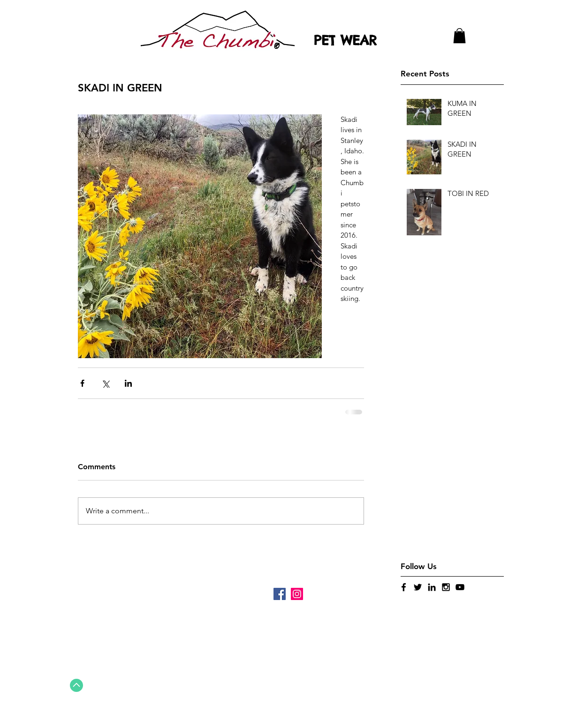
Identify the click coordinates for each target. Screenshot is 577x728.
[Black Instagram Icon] (446, 587)
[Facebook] (280, 594)
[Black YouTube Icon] (460, 587)
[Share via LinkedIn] (128, 383)
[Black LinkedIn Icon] (432, 587)
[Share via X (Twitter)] (105, 383)
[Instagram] (297, 594)
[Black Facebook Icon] (404, 587)
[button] (459, 36)
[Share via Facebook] (82, 383)
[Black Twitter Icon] (418, 587)
